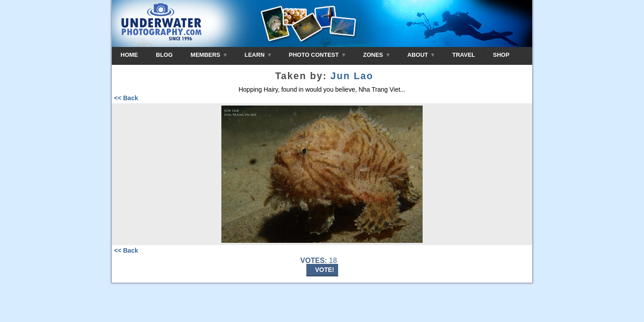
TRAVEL (464, 55)
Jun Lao (352, 76)
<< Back (126, 98)
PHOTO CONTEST (317, 55)
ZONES (376, 55)
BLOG (165, 55)
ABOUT (421, 55)
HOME (129, 55)
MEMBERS (209, 55)
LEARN (258, 55)
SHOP (501, 55)
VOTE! (325, 270)
